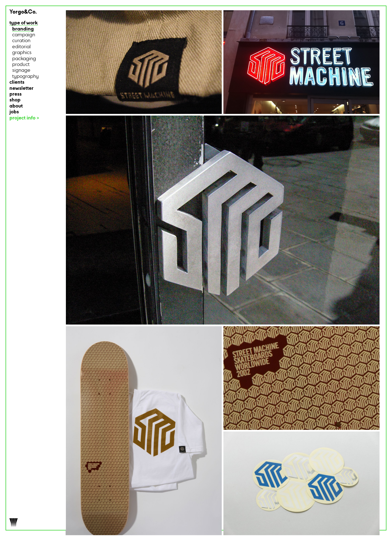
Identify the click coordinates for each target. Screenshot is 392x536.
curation (21, 41)
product (21, 65)
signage (21, 71)
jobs (14, 112)
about (16, 106)
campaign (24, 35)
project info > (24, 118)
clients (17, 82)
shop (15, 100)
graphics (22, 53)
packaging (24, 59)
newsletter (21, 89)
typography (25, 77)
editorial (21, 47)
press (16, 94)
